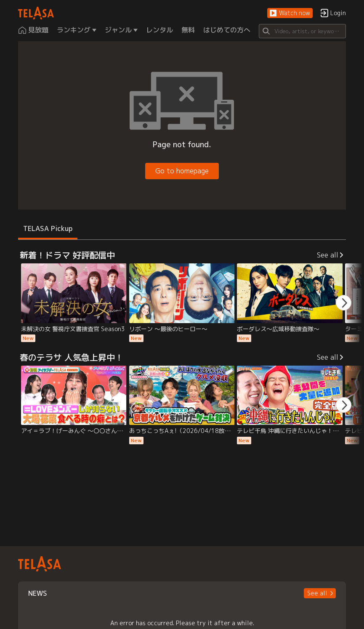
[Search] (302, 31)
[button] (290, 13)
